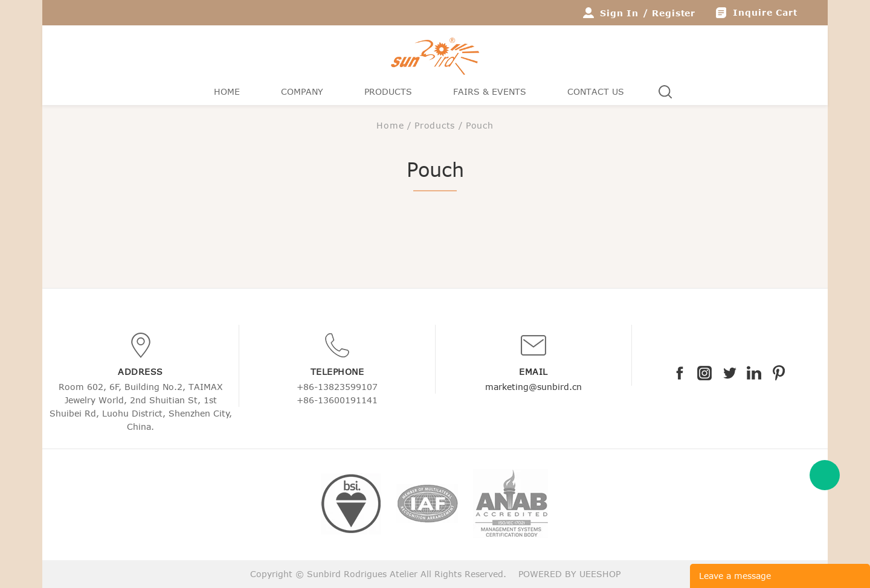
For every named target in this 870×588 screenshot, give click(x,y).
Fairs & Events (490, 91)
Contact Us (596, 91)
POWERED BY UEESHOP (569, 574)
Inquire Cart (765, 12)
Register (674, 13)
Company (302, 91)
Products (388, 91)
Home (227, 91)
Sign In (619, 13)
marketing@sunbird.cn (533, 387)
